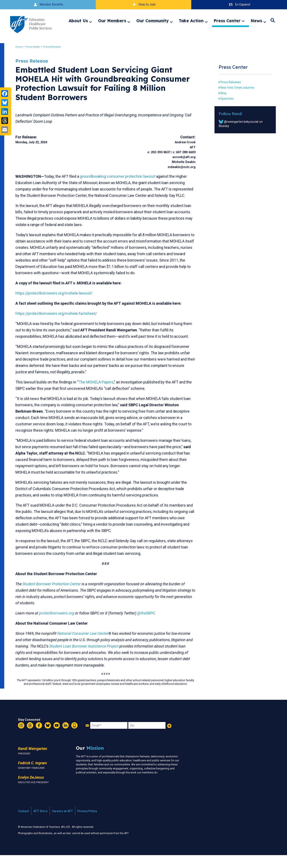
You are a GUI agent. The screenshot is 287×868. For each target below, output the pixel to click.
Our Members (112, 21)
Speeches (225, 99)
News (256, 21)
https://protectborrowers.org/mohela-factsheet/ (59, 326)
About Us (78, 21)
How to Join (143, 5)
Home (22, 47)
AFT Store (40, 824)
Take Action (191, 21)
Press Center (227, 21)
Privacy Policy (87, 824)
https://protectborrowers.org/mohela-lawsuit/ (57, 306)
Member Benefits (48, 5)
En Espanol (239, 5)
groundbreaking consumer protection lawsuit (121, 176)
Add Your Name (169, 738)
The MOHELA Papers (99, 395)
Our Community (152, 21)
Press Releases (55, 47)
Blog (221, 93)
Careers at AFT (62, 824)
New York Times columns (235, 88)
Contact (23, 824)
